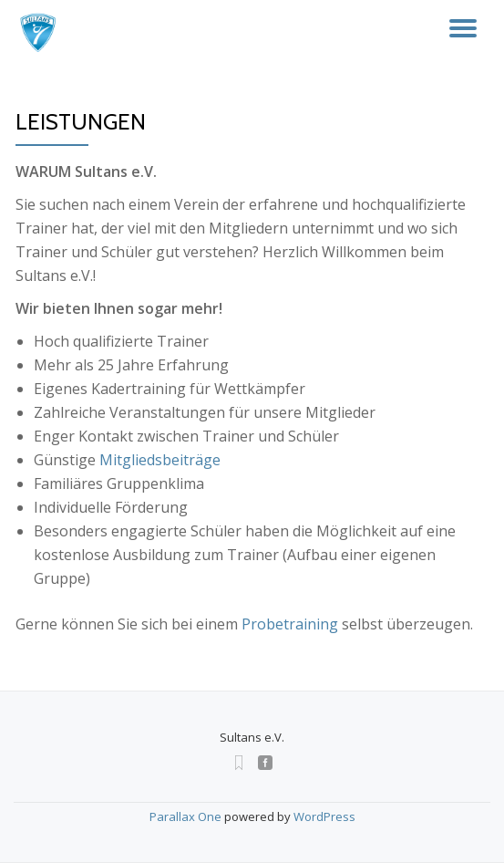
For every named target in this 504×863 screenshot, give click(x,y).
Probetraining (290, 624)
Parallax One (187, 816)
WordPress (324, 816)
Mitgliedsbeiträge (160, 460)
